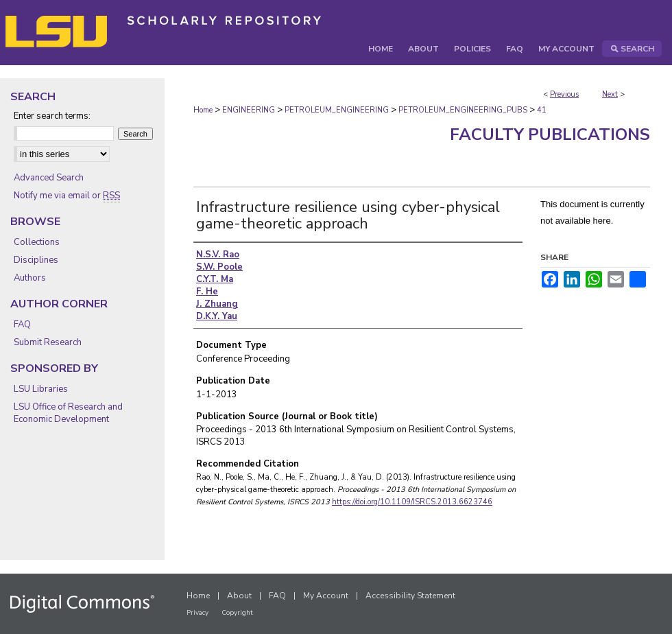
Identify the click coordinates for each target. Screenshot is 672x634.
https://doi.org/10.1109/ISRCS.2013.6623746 (412, 502)
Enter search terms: (52, 116)
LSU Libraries (41, 389)
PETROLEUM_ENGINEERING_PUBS (463, 110)
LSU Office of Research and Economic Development (68, 413)
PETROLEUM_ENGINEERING (337, 110)
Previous (564, 94)
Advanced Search (49, 178)
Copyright (237, 613)
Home (203, 110)
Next (610, 94)
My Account (326, 596)
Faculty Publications (550, 134)
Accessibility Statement (410, 596)
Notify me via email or (67, 196)
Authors (30, 278)
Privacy (197, 613)
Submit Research (48, 342)
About (239, 596)
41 (542, 110)
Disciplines (36, 260)
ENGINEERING (249, 110)
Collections (37, 242)
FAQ (22, 325)
